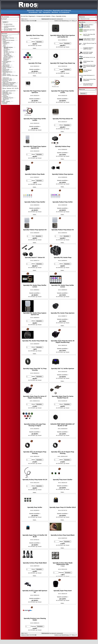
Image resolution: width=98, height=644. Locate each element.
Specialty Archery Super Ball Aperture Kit (35, 591)
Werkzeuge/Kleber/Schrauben (10, 86)
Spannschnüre (6, 65)
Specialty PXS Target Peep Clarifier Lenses (63, 92)
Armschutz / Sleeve (7, 80)
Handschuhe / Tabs (7, 79)
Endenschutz (6, 78)
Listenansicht (60, 19)
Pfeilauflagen (6, 43)
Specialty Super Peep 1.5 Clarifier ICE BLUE (35, 536)
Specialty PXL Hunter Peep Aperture (63, 313)
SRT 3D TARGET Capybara (87, 71)
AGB (40, 12)
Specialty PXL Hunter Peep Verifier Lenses (63, 286)
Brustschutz (6, 81)
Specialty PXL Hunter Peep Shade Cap (35, 341)
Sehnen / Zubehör (7, 67)
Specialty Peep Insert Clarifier (63, 480)
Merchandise (6, 99)
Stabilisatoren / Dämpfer (9, 84)
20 (32, 21)
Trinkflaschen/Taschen (8, 98)
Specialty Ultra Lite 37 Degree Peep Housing (63, 453)
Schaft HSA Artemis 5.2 (89, 75)
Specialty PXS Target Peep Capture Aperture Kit (35, 147)
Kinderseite (5, 97)
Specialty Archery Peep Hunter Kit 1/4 (35, 480)
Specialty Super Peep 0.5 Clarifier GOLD (63, 507)
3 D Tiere (5, 37)
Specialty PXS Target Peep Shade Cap (63, 63)
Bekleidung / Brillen (7, 93)
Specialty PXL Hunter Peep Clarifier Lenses (35, 286)
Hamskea (6, 48)
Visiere (4, 64)
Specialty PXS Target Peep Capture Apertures (35, 92)
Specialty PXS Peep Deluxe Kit (63, 119)
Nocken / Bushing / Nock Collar (10, 75)
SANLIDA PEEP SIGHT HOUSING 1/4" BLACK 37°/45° (63, 425)
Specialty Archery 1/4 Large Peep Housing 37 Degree (35, 425)
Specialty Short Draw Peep (35, 35)
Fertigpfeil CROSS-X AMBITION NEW (88, 48)
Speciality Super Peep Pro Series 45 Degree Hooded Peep (63, 342)
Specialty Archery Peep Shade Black (35, 563)
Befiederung (6, 71)
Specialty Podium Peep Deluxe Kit (63, 230)
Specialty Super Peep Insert (63, 591)
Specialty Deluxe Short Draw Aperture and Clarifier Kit (63, 36)
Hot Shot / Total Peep (9, 52)
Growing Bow (48, 11)
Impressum (39, 11)
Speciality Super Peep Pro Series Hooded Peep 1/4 (63, 397)
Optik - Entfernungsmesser (9, 91)
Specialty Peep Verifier (35, 507)
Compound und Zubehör (9, 40)
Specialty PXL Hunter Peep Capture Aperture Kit (35, 314)
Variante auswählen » (35, 69)
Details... (35, 48)
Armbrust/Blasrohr (7, 61)
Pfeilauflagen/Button (8, 72)
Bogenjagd (5, 92)
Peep (5, 46)
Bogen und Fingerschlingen (9, 83)
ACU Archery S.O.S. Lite (89, 57)
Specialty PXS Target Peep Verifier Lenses (35, 119)
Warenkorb (55, 12)
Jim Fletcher (7, 54)
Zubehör (5, 60)
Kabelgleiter (6, 59)
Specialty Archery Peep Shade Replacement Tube (63, 564)
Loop (5, 45)
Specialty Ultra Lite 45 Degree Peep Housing (35, 453)
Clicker (4, 73)
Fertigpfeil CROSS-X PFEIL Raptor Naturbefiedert (88, 26)
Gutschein (5, 104)
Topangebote (47, 12)
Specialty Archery (61, 16)
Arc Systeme (7, 50)
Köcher (5, 68)
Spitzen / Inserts (7, 74)
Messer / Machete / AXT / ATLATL (11, 88)
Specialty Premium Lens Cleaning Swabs (35, 619)
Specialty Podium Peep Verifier (63, 202)
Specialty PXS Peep (35, 63)
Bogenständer (6, 66)
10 (31, 21)
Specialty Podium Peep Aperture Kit (35, 230)
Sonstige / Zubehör (8, 57)
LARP (4, 100)
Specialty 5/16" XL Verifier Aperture (63, 369)
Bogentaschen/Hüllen (8, 85)
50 (34, 21)
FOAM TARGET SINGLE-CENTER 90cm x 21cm (89, 39)
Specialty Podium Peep (63, 146)
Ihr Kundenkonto (64, 12)
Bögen (4, 39)
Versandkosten (33, 12)
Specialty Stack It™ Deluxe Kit (35, 257)
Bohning (6, 51)
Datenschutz (31, 11)
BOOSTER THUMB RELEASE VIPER (88, 53)
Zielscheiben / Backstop (8, 38)
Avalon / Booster (8, 56)
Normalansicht (53, 19)
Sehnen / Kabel (7, 58)
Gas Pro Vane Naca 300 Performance (89, 35)
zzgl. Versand (38, 46)
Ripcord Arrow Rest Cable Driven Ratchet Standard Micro (90, 66)
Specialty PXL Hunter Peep (63, 257)
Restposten (5, 102)
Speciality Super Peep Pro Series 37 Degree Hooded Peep (35, 397)
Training (5, 95)
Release (5, 44)
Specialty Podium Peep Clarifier (35, 202)
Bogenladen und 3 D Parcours (62, 11)
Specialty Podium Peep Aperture (63, 174)
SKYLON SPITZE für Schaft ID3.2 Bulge (88, 84)
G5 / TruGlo (7, 53)
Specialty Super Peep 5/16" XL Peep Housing (35, 369)
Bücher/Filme (6, 94)
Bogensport (5, 36)
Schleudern (6, 63)
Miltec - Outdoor (6, 101)
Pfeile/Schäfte (6, 70)
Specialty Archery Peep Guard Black (63, 535)
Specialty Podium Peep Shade (35, 174)
